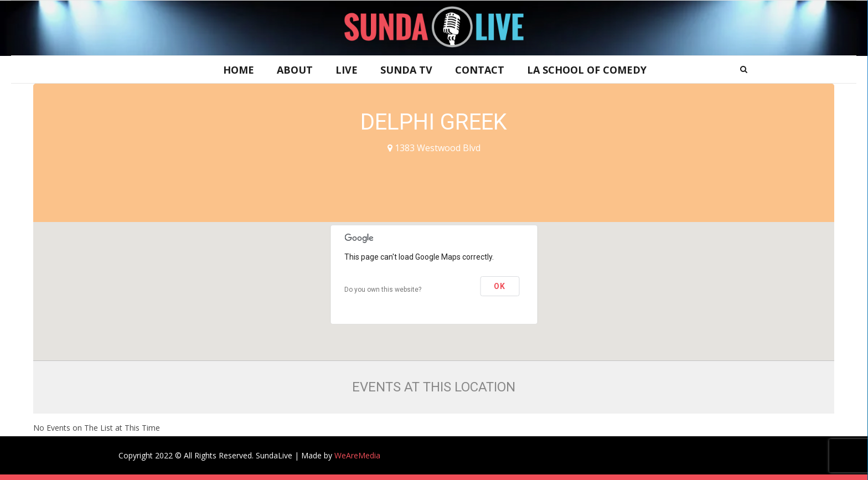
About (295, 70)
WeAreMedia (357, 455)
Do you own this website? (383, 290)
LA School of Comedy (587, 70)
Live (347, 70)
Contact (480, 70)
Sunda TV (406, 70)
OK (500, 286)
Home (239, 70)
